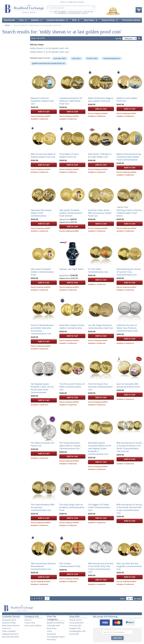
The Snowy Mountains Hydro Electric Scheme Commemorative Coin (70, 446)
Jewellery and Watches (56, 623)
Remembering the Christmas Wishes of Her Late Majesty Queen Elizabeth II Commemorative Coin (100, 448)
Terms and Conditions (33, 625)
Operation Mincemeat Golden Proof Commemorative (41, 213)
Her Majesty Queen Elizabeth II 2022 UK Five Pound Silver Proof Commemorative (42, 388)
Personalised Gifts (76, 623)
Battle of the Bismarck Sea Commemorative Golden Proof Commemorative (129, 157)
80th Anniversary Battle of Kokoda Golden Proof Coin (43, 155)
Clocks (49, 631)
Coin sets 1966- (60, 58)
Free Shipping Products (56, 637)
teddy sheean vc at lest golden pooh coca (49, 52)
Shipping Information (10, 634)
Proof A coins (92, 58)
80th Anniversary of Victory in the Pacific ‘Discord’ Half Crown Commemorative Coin (129, 509)
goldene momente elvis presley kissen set (49, 63)
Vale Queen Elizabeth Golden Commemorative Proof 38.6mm (71, 213)
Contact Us (64, 2)
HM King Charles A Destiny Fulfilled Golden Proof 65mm (129, 213)
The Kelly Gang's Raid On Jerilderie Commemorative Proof (72, 507)
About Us (28, 620)
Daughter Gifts (75, 628)
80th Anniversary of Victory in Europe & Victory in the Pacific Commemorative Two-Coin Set (129, 447)
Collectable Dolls (53, 625)
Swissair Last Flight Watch (72, 269)
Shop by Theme (75, 620)
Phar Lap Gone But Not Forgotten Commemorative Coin (129, 566)
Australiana (51, 634)
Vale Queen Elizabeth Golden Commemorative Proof (42, 272)
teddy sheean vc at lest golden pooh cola (49, 48)
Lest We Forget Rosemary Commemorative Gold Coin (101, 327)
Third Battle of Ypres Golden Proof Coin (69, 155)
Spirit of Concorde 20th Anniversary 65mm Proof (128, 385)
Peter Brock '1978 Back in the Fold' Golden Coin (100, 155)
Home (8, 25)
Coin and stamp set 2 (112, 58)
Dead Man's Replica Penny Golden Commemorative (72, 327)
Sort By (118, 38)
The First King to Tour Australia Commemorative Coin (100, 387)
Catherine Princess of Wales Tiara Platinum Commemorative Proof (127, 328)
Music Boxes (52, 628)
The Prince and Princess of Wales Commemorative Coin (72, 387)
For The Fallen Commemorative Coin (98, 270)
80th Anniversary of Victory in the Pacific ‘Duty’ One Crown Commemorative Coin (101, 568)
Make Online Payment (76, 2)
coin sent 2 (76, 58)
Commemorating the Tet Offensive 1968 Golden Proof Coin (71, 101)
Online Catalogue (9, 631)
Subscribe (117, 638)
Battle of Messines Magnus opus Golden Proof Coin (101, 100)
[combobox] (71, 8)
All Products (51, 640)
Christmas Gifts (75, 625)
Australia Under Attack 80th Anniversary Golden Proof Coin (100, 213)
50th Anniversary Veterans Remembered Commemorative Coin (43, 566)
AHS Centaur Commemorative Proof (70, 565)
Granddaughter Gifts (77, 631)
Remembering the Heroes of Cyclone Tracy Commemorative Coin (129, 272)
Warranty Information (11, 637)
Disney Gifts (74, 634)
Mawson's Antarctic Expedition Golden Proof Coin (42, 101)
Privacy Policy (30, 623)
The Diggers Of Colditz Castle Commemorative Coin (99, 507)
